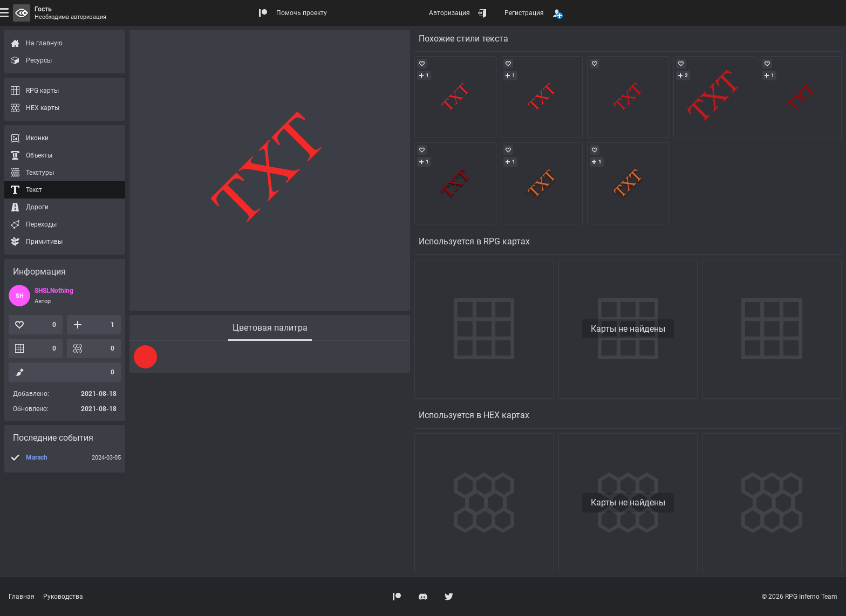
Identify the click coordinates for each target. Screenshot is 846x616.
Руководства (63, 597)
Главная (22, 597)
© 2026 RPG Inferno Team (800, 597)
